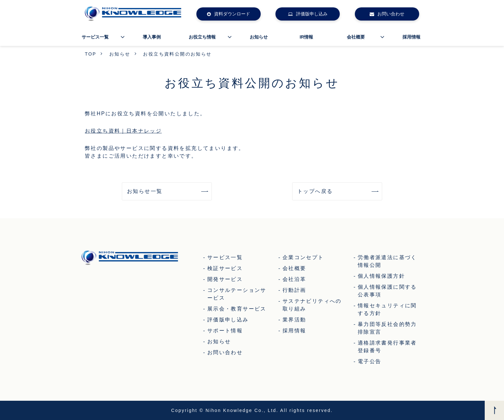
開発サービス (225, 279)
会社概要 (356, 37)
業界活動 (294, 320)
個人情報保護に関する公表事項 (387, 291)
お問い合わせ (391, 14)
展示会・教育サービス (237, 309)
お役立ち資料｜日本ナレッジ (123, 131)
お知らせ (259, 37)
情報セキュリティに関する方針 (387, 309)
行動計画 (294, 290)
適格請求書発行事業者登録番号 (387, 347)
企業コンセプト (303, 257)
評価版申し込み (312, 14)
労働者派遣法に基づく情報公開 (387, 261)
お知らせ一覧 (145, 191)
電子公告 (370, 361)
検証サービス (225, 268)
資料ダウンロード (232, 14)
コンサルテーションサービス (237, 294)
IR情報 (306, 37)
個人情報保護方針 (381, 276)
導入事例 (152, 37)
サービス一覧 (95, 37)
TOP (91, 54)
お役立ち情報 (202, 37)
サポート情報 (225, 331)
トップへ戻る (315, 191)
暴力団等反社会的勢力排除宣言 (387, 328)
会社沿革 (294, 279)
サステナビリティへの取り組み (312, 305)
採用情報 (411, 37)
